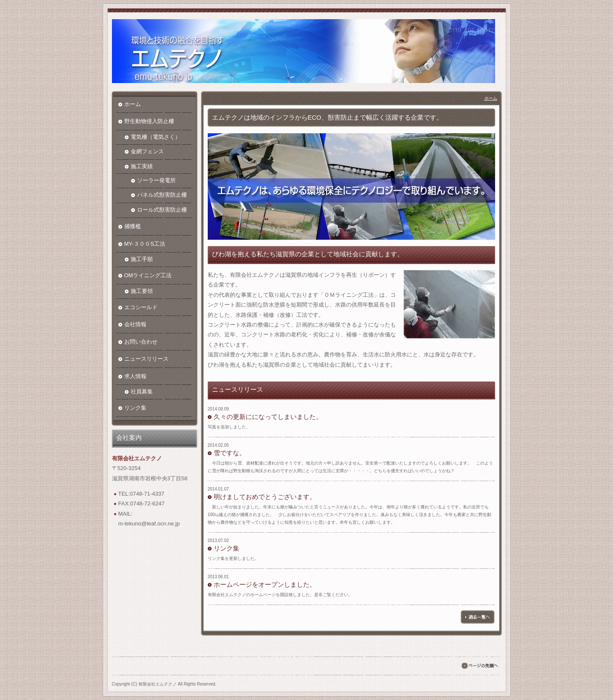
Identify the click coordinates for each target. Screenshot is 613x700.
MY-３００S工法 (145, 244)
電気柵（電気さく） (156, 137)
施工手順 (142, 259)
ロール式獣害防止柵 (162, 210)
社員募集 (142, 392)
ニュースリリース (146, 359)
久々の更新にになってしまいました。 (268, 417)
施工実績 (142, 166)
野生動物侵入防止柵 (149, 121)
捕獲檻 (133, 226)
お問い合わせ (141, 342)
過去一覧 (478, 617)
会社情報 (135, 324)
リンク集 (226, 548)
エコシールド (141, 307)
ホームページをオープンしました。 (265, 585)
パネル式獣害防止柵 (162, 195)
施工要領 (142, 291)
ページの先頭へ (480, 666)
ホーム (491, 98)
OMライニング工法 (148, 275)
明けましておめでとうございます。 (265, 497)
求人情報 (135, 376)
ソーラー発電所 (156, 180)
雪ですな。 (230, 453)
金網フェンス (147, 151)
